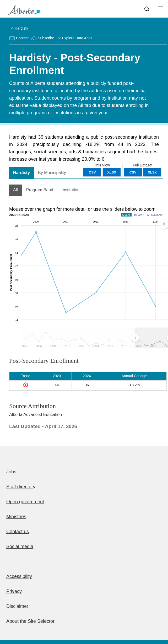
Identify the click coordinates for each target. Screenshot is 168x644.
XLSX (152, 172)
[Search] (147, 9)
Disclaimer (17, 606)
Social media (20, 546)
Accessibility (19, 576)
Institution (71, 190)
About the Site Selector (30, 621)
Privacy (14, 591)
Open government (25, 502)
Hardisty (21, 28)
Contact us (18, 532)
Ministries (16, 517)
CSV (133, 172)
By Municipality (52, 173)
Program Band (40, 190)
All (15, 190)
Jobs (11, 472)
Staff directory (21, 487)
